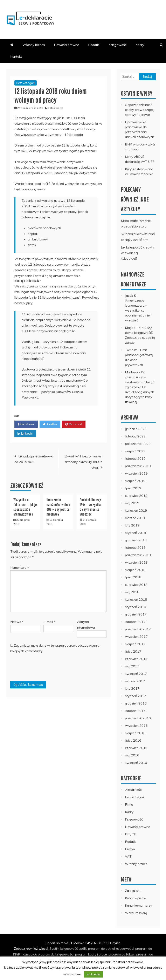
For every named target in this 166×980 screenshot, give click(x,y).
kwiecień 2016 (136, 763)
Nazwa (17, 622)
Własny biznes (34, 45)
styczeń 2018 (136, 607)
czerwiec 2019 (136, 496)
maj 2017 (132, 666)
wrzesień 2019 (136, 473)
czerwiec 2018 (136, 585)
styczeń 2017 (136, 696)
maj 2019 (132, 503)
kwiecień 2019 (136, 510)
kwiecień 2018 (136, 599)
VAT (128, 856)
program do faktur (122, 954)
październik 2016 (138, 718)
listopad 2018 (135, 547)
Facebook (26, 424)
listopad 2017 (135, 622)
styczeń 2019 (136, 533)
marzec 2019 (135, 518)
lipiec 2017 (133, 651)
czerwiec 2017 (136, 659)
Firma (129, 804)
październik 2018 (138, 555)
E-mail (49, 622)
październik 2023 (138, 444)
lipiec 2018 (133, 577)
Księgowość (117, 45)
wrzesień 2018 (136, 562)
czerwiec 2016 (136, 748)
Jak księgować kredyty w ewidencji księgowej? (138, 253)
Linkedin (25, 434)
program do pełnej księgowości (111, 948)
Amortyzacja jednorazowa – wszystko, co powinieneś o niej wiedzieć (138, 310)
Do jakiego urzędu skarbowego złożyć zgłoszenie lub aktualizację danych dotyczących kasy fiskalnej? (140, 387)
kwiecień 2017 (136, 674)
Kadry (140, 45)
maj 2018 (132, 592)
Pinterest (74, 424)
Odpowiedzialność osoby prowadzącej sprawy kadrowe (140, 110)
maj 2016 (132, 755)
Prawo (130, 849)
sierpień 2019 (135, 481)
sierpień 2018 (135, 570)
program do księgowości (56, 954)
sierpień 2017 (135, 644)
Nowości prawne (67, 45)
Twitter (50, 424)
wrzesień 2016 (136, 726)
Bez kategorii (26, 83)
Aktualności (134, 790)
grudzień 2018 (136, 540)
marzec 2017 (135, 681)
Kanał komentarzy (139, 905)
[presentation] (42, 669)
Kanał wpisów (136, 898)
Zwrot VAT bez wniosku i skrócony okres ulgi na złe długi (83, 462)
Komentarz (20, 567)
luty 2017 (132, 688)
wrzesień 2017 (136, 637)
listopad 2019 (135, 458)
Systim (54, 948)
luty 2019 (132, 525)
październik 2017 (138, 629)
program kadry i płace (91, 954)
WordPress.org (136, 913)
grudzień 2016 (136, 703)
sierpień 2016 (135, 733)
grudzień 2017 (136, 614)
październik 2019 (138, 466)
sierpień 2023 (135, 451)
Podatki (94, 45)
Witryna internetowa (86, 624)
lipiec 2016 (133, 740)
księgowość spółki (74, 948)
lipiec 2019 (133, 488)
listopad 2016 (135, 711)
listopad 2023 (135, 436)
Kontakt (16, 56)
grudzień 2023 (136, 429)
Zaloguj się (133, 891)
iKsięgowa (29, 954)
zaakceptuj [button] (93, 974)
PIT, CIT (131, 834)
